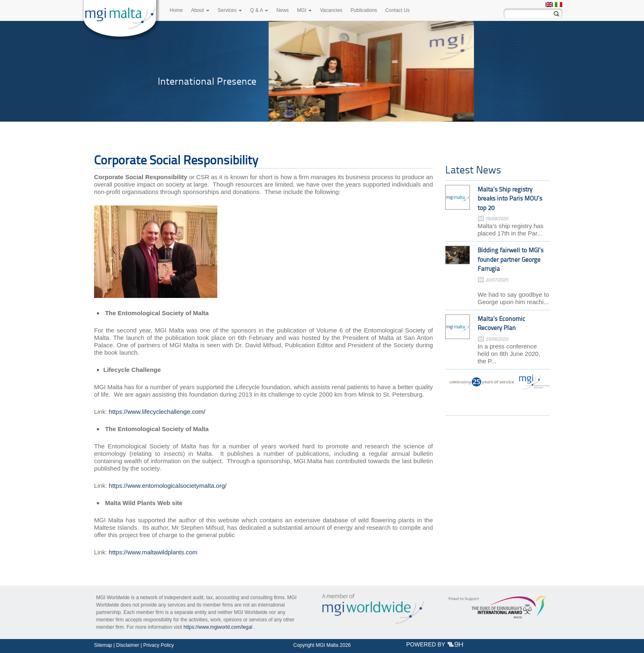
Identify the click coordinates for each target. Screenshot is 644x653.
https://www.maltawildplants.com (153, 552)
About (200, 10)
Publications (364, 10)
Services (230, 10)
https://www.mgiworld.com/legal (218, 627)
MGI (304, 10)
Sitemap (103, 645)
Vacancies (331, 10)
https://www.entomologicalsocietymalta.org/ (168, 486)
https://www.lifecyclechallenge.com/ (157, 412)
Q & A (259, 10)
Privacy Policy (159, 645)
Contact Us (397, 10)
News (283, 10)
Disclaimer (128, 645)
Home (176, 10)
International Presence (207, 81)
